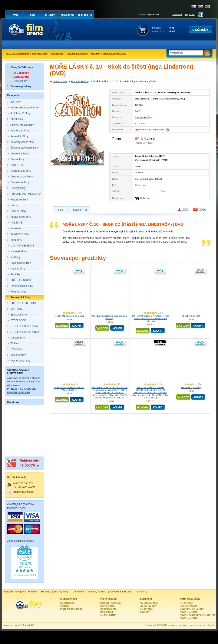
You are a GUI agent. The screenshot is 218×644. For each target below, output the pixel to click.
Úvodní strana (60, 81)
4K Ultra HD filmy (149, 603)
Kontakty (95, 53)
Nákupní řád (57, 53)
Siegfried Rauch (155, 179)
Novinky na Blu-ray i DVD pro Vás (197, 615)
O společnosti (67, 603)
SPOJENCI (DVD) (191, 316)
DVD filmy (145, 612)
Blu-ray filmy (147, 609)
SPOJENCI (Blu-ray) (191, 387)
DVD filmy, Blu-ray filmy (192, 609)
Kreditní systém (108, 615)
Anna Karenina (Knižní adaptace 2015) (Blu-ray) (110, 317)
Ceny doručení (40, 53)
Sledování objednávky (115, 53)
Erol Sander (141, 179)
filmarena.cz (171, 625)
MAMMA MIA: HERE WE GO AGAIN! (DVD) (69, 389)
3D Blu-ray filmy (148, 606)
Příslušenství (20, 81)
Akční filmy (141, 592)
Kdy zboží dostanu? (156, 130)
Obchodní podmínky (77, 53)
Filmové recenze (189, 606)
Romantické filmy (80, 81)
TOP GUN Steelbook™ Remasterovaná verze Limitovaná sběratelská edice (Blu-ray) (150, 318)
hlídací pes (145, 198)
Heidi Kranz (141, 185)
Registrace (189, 14)
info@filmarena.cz (23, 492)
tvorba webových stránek (202, 625)
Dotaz (185, 209)
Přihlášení (177, 14)
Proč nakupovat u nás (18, 53)
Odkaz (202, 209)
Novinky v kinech (189, 612)
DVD (138, 111)
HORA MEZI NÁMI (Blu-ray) (69, 316)
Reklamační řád (108, 609)
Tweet (163, 191)
